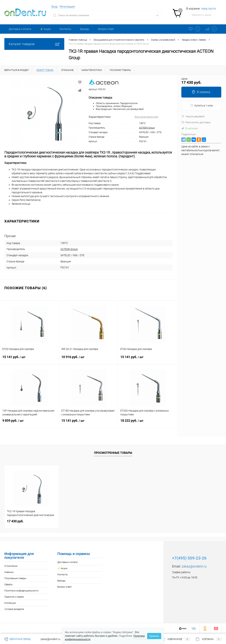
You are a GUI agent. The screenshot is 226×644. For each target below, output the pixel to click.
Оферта (8, 584)
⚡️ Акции (45, 29)
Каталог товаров (34, 44)
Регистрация (67, 7)
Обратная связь (18, 639)
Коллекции (10, 603)
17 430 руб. (15, 521)
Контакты (65, 29)
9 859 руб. (29, 423)
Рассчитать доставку (196, 122)
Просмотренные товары (113, 453)
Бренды (85, 29)
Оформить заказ (201, 15)
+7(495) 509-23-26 (189, 558)
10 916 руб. (88, 359)
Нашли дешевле (193, 116)
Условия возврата (14, 609)
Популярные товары (15, 578)
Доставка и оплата (20, 29)
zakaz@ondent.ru (194, 566)
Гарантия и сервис (14, 597)
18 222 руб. (147, 423)
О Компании (11, 566)
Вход (54, 7)
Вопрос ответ (106, 29)
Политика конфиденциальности (21, 591)
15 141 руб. (29, 359)
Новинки (9, 572)
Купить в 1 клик (202, 105)
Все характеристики (146, 117)
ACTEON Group (147, 128)
